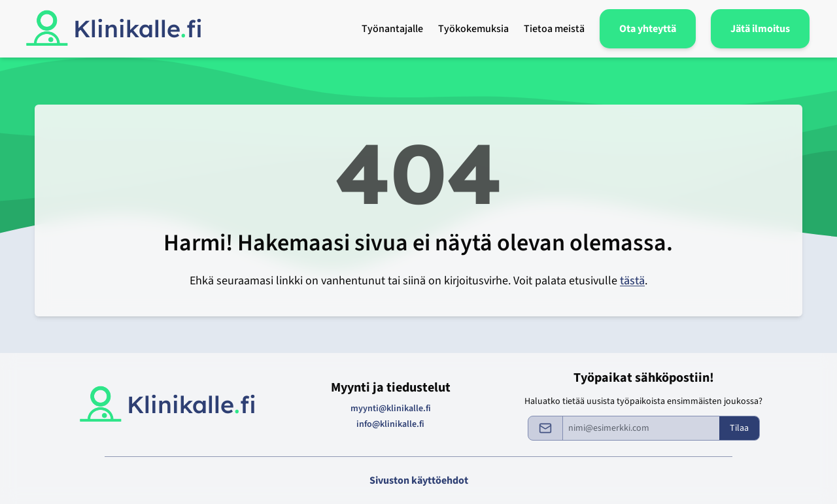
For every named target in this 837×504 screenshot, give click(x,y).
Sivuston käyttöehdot (419, 480)
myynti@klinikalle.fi (391, 409)
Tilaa (739, 428)
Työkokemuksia (473, 29)
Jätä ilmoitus (760, 29)
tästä (632, 281)
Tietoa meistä (554, 29)
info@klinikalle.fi (390, 424)
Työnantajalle (392, 29)
